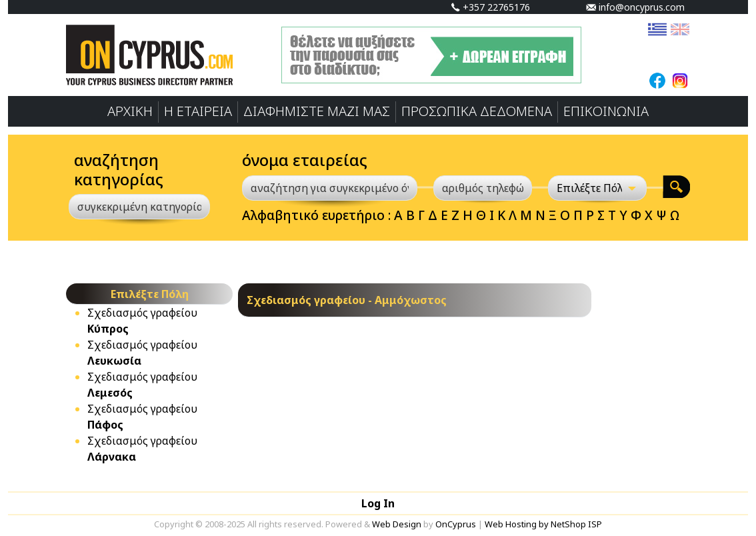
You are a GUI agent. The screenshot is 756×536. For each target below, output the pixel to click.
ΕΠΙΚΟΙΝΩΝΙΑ (606, 111)
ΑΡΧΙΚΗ (130, 111)
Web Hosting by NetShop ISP (543, 524)
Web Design (397, 524)
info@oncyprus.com (635, 7)
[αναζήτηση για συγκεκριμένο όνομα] (330, 188)
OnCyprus (456, 524)
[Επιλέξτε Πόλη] (597, 188)
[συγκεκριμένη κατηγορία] (139, 207)
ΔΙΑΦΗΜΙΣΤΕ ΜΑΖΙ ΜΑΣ (317, 111)
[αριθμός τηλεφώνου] (483, 188)
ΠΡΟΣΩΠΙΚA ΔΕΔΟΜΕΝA (477, 111)
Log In (378, 503)
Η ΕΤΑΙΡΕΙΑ (198, 111)
